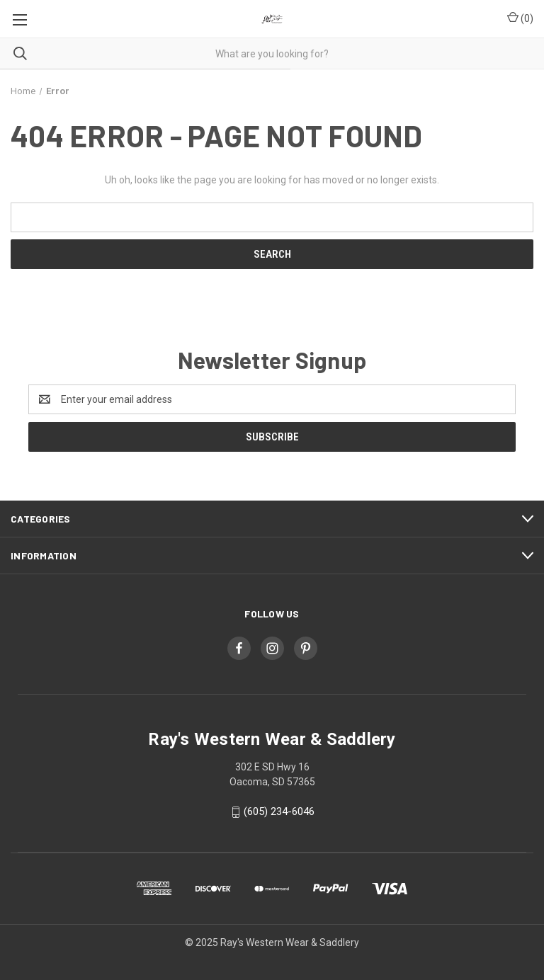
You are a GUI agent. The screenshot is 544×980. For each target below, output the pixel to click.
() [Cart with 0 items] (520, 18)
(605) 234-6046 (279, 811)
